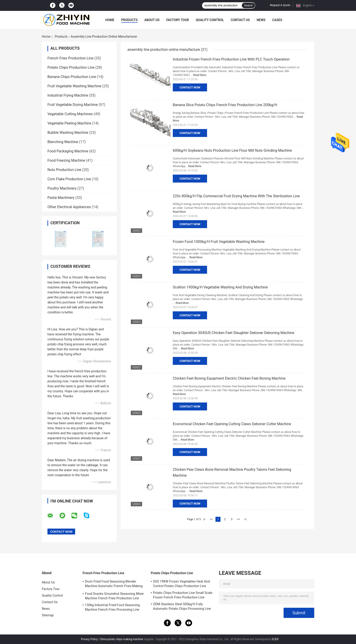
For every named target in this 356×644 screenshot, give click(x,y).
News (261, 20)
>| (245, 519)
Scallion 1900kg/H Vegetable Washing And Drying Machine (220, 287)
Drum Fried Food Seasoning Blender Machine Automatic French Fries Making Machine (114, 584)
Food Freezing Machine (66, 160)
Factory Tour (178, 20)
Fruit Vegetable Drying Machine (73, 105)
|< (204, 519)
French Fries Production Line (70, 58)
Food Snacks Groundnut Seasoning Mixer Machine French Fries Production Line (114, 596)
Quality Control (210, 20)
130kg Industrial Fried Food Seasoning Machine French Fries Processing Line (112, 607)
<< (211, 519)
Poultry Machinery (62, 188)
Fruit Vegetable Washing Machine (74, 86)
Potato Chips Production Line (71, 67)
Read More (200, 75)
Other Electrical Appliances (69, 207)
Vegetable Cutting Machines (70, 114)
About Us (152, 20)
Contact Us (240, 20)
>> (239, 519)
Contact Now (190, 87)
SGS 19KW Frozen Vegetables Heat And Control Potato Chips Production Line (181, 584)
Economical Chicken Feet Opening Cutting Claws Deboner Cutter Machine (232, 424)
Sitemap (48, 615)
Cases (277, 20)
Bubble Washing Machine (68, 133)
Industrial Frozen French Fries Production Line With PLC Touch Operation (231, 59)
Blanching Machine (63, 142)
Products (129, 20)
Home (110, 20)
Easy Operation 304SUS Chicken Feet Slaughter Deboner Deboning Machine (234, 333)
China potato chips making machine (121, 639)
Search (248, 5)
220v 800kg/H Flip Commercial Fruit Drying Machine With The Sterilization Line (236, 196)
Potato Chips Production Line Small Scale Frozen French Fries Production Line (183, 595)
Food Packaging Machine (68, 151)
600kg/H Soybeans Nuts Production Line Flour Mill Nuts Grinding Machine (232, 150)
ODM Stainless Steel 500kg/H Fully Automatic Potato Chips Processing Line (182, 606)
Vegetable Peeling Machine (69, 123)
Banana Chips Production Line (72, 77)
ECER (275, 639)
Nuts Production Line (64, 170)
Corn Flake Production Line (69, 179)
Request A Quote (280, 5)
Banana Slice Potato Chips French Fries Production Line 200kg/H (225, 105)
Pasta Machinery (61, 198)
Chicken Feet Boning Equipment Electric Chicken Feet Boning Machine (229, 378)
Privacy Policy (89, 639)
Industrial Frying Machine (68, 95)
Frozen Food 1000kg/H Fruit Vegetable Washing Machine (219, 242)
